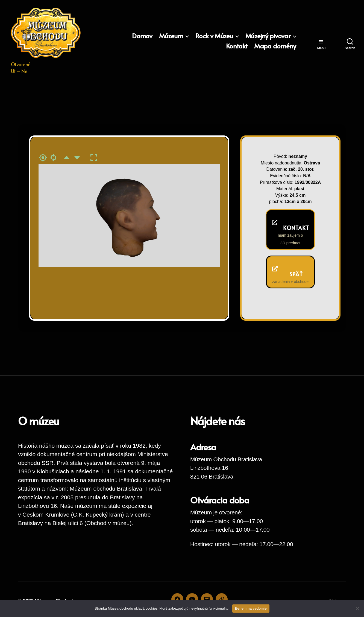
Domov (142, 36)
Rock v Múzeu (214, 36)
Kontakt (237, 46)
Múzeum (171, 36)
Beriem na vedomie (251, 608)
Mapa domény (275, 46)
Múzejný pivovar (268, 36)
